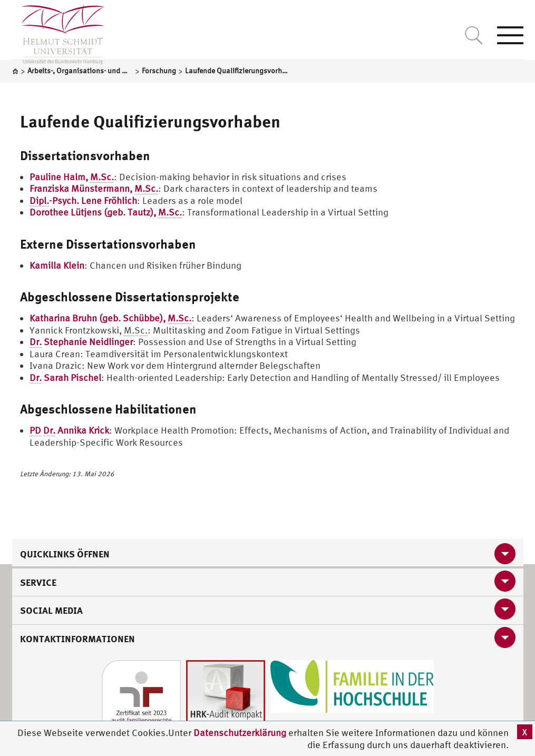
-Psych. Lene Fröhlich (83, 201)
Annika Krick (69, 430)
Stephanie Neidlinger (81, 342)
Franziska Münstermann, (94, 189)
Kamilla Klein (57, 265)
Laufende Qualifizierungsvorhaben (150, 121)
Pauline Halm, (72, 177)
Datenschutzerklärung (240, 733)
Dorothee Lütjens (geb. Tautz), (106, 212)
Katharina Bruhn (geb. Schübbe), (110, 318)
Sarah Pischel (65, 378)
